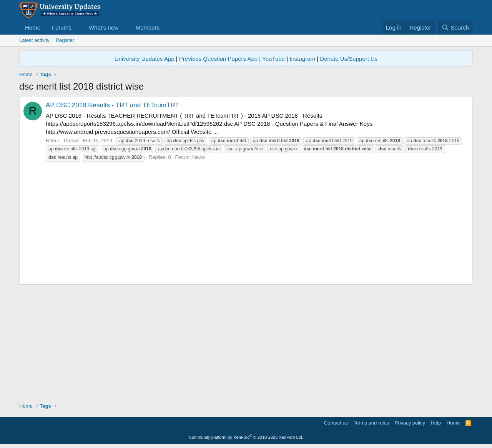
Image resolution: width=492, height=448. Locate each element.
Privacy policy (410, 423)
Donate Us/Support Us (349, 59)
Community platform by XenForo (246, 437)
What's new (104, 27)
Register (65, 40)
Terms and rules (371, 423)
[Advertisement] (246, 226)
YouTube (273, 59)
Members (148, 27)
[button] (78, 27)
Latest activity (34, 40)
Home (33, 27)
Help (436, 423)
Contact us (336, 423)
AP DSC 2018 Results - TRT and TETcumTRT (112, 105)
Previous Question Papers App (218, 59)
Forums (62, 27)
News (199, 157)
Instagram (302, 59)
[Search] (455, 27)
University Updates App (145, 59)
